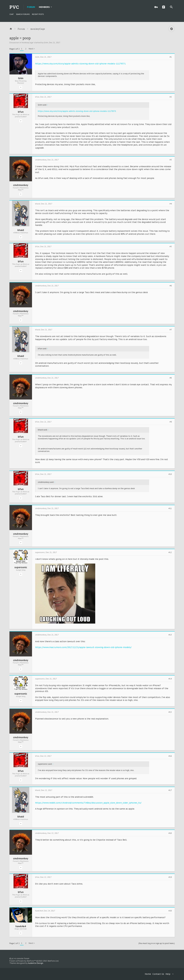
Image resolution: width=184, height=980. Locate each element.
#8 (171, 378)
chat (12, 14)
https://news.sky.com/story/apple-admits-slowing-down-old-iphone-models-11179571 (80, 64)
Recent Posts (38, 14)
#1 (171, 57)
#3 (171, 160)
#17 (170, 790)
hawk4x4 (21, 926)
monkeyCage (27, 43)
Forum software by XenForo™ (34, 961)
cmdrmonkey (21, 185)
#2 (171, 97)
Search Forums (23, 14)
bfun (21, 112)
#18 (170, 833)
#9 (171, 422)
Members (44, 7)
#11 (170, 508)
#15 (170, 712)
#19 (170, 877)
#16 (170, 756)
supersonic (21, 567)
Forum (31, 7)
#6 (171, 286)
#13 (170, 635)
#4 (171, 204)
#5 (171, 247)
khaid (21, 230)
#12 (170, 552)
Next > (32, 49)
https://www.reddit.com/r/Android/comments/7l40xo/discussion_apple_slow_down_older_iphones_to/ (88, 803)
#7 (171, 330)
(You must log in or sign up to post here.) (157, 943)
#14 (170, 679)
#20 (170, 911)
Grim (46, 43)
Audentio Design (36, 963)
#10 (170, 474)
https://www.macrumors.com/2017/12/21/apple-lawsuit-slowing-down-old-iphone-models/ (83, 647)
